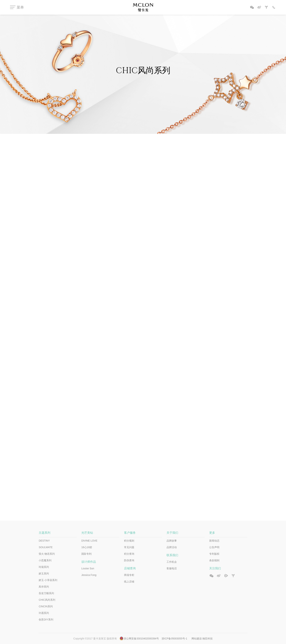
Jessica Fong (89, 575)
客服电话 (172, 568)
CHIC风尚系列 (47, 600)
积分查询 (129, 554)
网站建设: (197, 639)
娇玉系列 (44, 574)
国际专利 (86, 554)
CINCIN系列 (46, 606)
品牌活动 (172, 547)
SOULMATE (46, 547)
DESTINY (44, 541)
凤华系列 (44, 587)
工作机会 (172, 562)
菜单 (20, 7)
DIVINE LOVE (89, 541)
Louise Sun (88, 568)
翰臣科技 (208, 639)
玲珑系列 (44, 567)
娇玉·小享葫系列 (48, 580)
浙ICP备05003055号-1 (175, 639)
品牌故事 (172, 541)
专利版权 (214, 554)
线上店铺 (129, 582)
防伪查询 (129, 560)
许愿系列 (44, 613)
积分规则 (129, 541)
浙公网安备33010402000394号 (141, 639)
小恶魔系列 (45, 560)
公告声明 (214, 547)
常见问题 (129, 547)
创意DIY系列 (46, 620)
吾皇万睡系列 (46, 593)
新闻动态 (214, 541)
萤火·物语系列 (47, 554)
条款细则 (214, 560)
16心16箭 (87, 547)
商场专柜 (129, 575)
